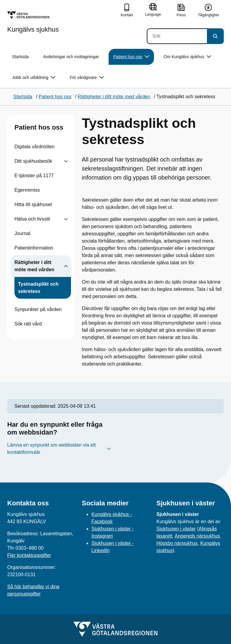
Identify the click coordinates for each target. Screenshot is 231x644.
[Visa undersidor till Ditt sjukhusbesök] (66, 161)
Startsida (20, 57)
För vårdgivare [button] (87, 78)
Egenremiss (27, 190)
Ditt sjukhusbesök (33, 161)
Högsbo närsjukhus (177, 543)
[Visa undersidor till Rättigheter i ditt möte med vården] (66, 266)
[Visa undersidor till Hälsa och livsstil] (66, 219)
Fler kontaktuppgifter (29, 555)
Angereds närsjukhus (197, 536)
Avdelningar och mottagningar (71, 57)
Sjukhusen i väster (176, 529)
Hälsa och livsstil (32, 219)
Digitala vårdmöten (34, 147)
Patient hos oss (39, 127)
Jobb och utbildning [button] (34, 78)
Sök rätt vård (28, 324)
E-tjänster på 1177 (34, 176)
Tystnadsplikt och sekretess (38, 288)
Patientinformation (34, 248)
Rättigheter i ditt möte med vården (34, 266)
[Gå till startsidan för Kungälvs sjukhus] (33, 22)
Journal (22, 233)
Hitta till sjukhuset (33, 204)
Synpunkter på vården (38, 309)
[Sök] (177, 36)
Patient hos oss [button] (131, 57)
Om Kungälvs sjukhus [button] (187, 57)
